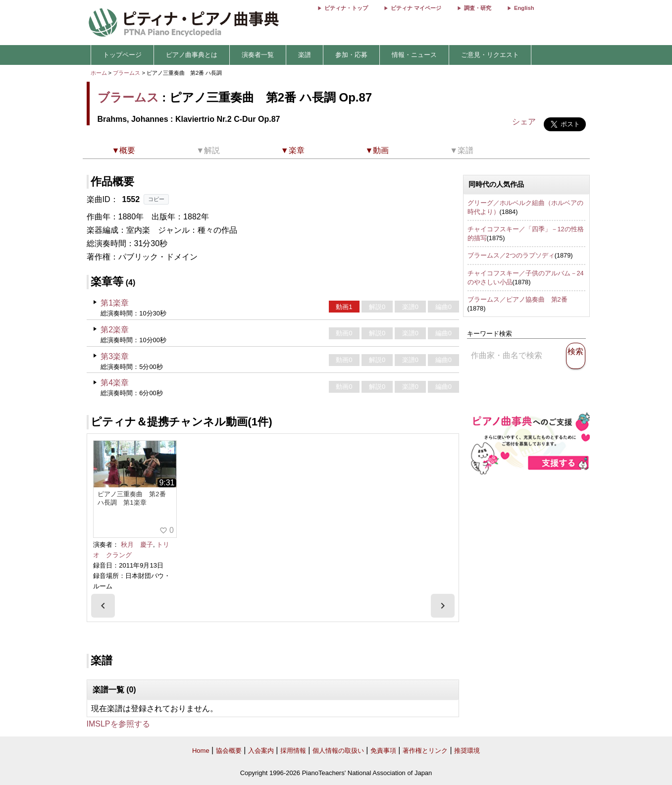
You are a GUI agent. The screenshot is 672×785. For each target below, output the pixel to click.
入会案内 (261, 751)
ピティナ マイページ (416, 8)
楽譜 (305, 55)
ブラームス (127, 73)
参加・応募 (351, 55)
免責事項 (383, 751)
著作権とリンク (425, 751)
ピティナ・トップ (346, 8)
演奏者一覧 (258, 55)
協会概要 (229, 751)
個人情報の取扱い (338, 751)
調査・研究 (478, 8)
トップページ (122, 55)
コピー (156, 199)
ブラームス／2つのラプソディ (511, 255)
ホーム (99, 73)
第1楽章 (115, 303)
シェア (524, 122)
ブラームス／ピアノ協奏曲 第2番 (517, 299)
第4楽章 (115, 383)
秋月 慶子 (137, 545)
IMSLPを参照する (118, 724)
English (524, 8)
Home (201, 751)
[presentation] (103, 606)
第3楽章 (115, 356)
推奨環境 (467, 751)
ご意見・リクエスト (490, 55)
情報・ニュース (414, 55)
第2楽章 (115, 330)
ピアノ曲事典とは (192, 55)
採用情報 (293, 751)
